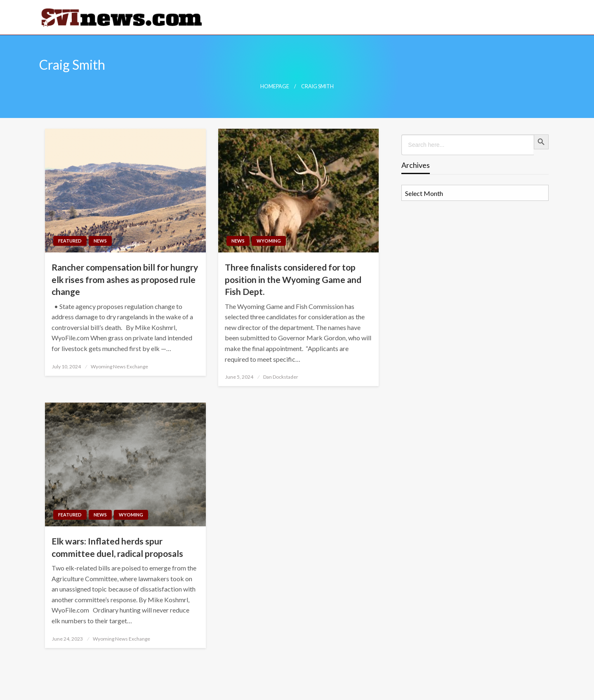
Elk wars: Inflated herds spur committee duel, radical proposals (117, 547)
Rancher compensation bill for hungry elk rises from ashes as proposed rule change (125, 279)
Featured (70, 241)
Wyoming (269, 241)
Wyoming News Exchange (119, 366)
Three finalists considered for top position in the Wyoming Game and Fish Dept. (293, 279)
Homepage (275, 86)
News (100, 241)
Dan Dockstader (281, 377)
